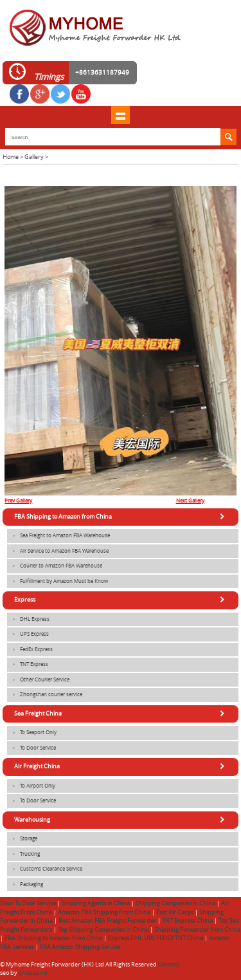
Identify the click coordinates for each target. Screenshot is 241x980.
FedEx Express (30, 650)
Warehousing (121, 820)
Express (121, 600)
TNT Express (28, 665)
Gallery (34, 157)
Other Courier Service (38, 680)
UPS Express (28, 634)
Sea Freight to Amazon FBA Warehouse (58, 536)
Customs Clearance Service (45, 869)
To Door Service (31, 748)
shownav (120, 115)
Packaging (25, 885)
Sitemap (169, 965)
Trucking (23, 855)
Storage (22, 839)
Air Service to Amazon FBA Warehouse (58, 551)
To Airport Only (31, 786)
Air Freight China (121, 766)
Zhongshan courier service (45, 695)
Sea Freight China (121, 714)
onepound (33, 973)
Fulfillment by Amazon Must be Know (58, 582)
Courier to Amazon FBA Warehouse (55, 566)
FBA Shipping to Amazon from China (121, 517)
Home (11, 157)
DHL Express (28, 620)
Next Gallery (190, 501)
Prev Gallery (18, 501)
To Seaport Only (32, 733)
